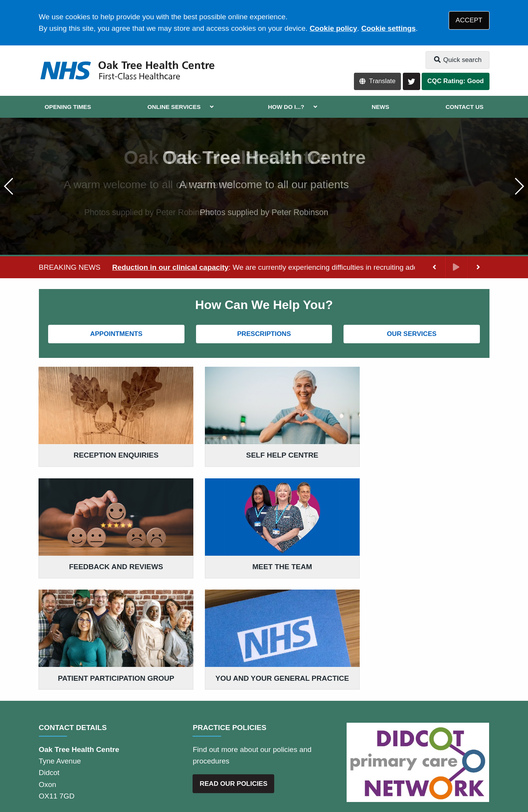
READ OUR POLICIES (234, 671)
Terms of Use (108, 753)
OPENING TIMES (68, 107)
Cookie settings (388, 28)
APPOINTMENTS (116, 334)
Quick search (458, 60)
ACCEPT (469, 20)
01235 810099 (100, 703)
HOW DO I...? (286, 107)
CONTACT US (464, 107)
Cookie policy (334, 28)
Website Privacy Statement (299, 753)
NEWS (380, 107)
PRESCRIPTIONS (264, 334)
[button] (519, 186)
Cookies (361, 753)
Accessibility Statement (213, 753)
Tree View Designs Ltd (106, 781)
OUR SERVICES (412, 334)
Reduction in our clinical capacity (170, 267)
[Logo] (127, 71)
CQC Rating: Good (456, 81)
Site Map (395, 753)
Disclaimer (152, 753)
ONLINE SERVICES (174, 107)
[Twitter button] (412, 81)
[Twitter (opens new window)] (46, 781)
